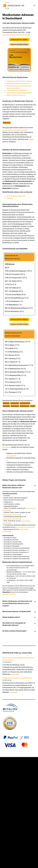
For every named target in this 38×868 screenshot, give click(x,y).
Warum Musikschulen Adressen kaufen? (19, 93)
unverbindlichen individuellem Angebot (15, 130)
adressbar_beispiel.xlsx (9, 594)
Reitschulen (6, 406)
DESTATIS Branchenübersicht (16, 196)
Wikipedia (10, 198)
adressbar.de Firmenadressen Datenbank (16, 35)
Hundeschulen (15, 403)
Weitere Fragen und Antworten (16, 95)
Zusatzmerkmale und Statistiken (17, 90)
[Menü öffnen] (34, 6)
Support (31, 139)
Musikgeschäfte (25, 406)
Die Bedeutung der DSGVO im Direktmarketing (17, 678)
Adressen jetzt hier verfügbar (19, 40)
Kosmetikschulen (25, 403)
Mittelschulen (15, 406)
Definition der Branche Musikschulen (18, 83)
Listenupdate (11, 456)
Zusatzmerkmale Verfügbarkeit (11, 515)
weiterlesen (15, 674)
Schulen (33, 406)
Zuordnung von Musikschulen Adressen (19, 81)
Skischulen (6, 403)
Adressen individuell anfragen (19, 44)
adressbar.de (7, 447)
